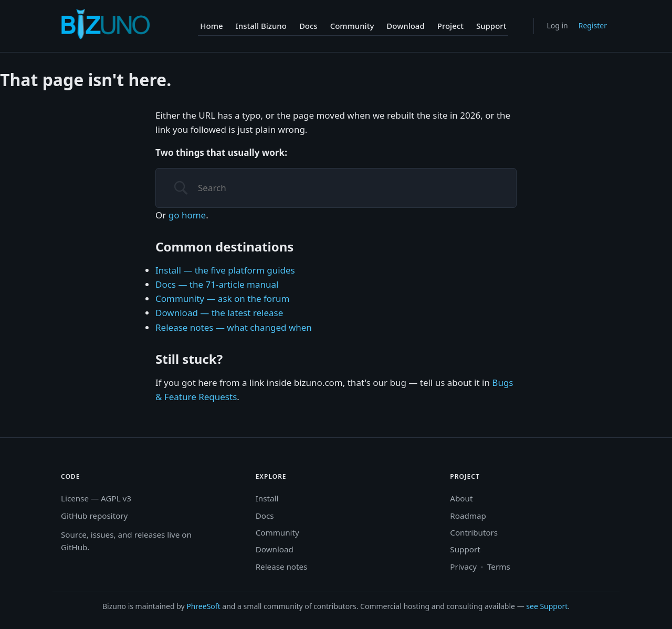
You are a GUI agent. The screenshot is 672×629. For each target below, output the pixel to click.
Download (405, 26)
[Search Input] (349, 188)
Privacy (463, 567)
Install (267, 498)
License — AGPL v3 (96, 498)
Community (352, 26)
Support (491, 26)
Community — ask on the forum (222, 298)
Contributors (474, 532)
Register (593, 25)
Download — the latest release (219, 313)
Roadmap (468, 516)
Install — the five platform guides (225, 270)
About (461, 498)
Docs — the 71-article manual (217, 284)
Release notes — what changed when (234, 327)
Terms (499, 567)
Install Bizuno (261, 26)
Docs (308, 26)
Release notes (282, 567)
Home (211, 26)
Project (450, 26)
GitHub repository (94, 516)
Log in (557, 25)
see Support (547, 606)
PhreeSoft (203, 606)
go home (187, 215)
